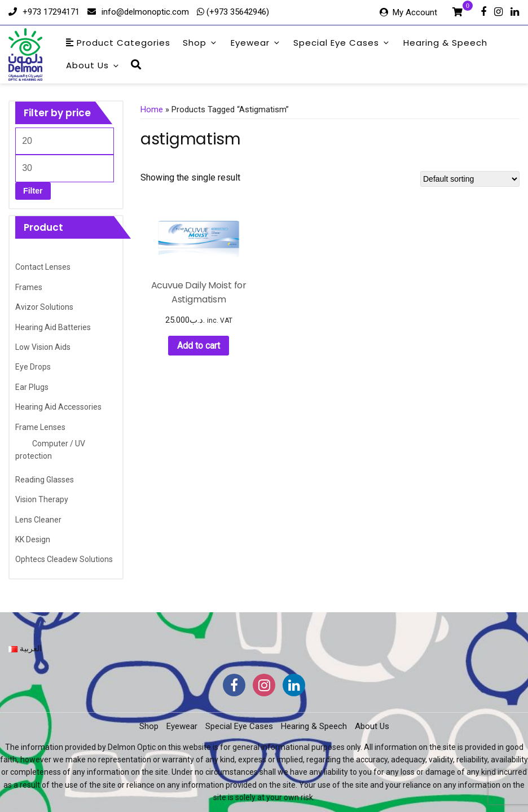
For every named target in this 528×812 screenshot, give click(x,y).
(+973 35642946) (237, 12)
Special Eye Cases (342, 43)
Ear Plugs (32, 387)
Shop (200, 43)
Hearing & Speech (445, 43)
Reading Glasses (45, 480)
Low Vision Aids (43, 347)
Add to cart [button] (199, 346)
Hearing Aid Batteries (53, 327)
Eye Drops (33, 367)
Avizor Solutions (44, 307)
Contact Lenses (43, 267)
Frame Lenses (40, 427)
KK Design (33, 539)
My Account (415, 12)
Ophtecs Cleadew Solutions (64, 559)
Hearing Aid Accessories (58, 407)
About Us (93, 65)
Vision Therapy (42, 499)
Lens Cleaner (38, 520)
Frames (29, 287)
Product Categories (118, 43)
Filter (33, 191)
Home (152, 109)
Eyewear (256, 43)
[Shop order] (470, 179)
